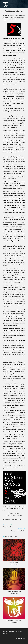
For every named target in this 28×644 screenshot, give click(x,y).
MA (24, 638)
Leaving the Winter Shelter (14, 620)
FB (22, 638)
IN (16, 638)
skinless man (18, 520)
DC (20, 638)
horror (7, 520)
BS (18, 638)
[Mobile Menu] (25, 4)
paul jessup (12, 520)
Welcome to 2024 (14, 563)
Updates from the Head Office (15, 515)
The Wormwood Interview (14, 592)
